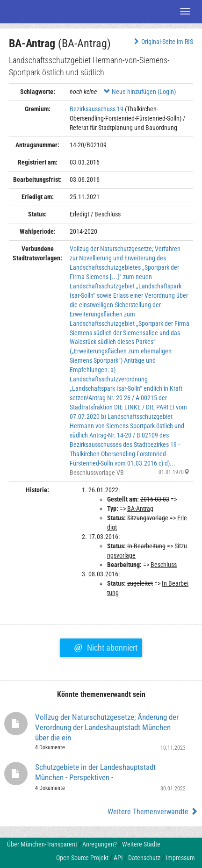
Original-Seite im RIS (162, 42)
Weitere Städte (141, 844)
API (118, 858)
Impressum (180, 858)
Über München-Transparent (42, 844)
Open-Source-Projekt (82, 858)
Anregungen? (100, 844)
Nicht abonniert (105, 646)
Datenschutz (144, 858)
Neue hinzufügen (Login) (140, 92)
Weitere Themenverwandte (153, 812)
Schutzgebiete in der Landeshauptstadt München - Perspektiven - (95, 772)
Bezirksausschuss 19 (97, 109)
